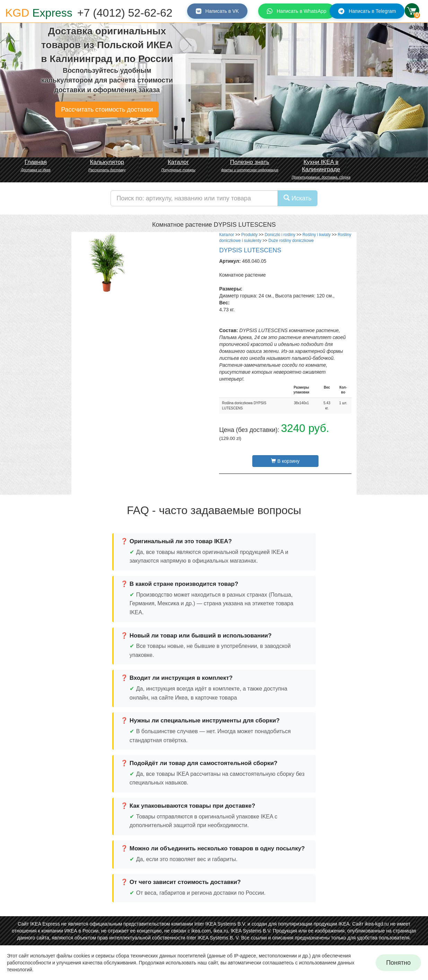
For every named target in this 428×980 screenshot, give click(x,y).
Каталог (226, 235)
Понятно (398, 963)
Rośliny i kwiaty (317, 235)
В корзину (285, 461)
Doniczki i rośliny (280, 235)
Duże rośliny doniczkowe (291, 241)
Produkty (249, 235)
